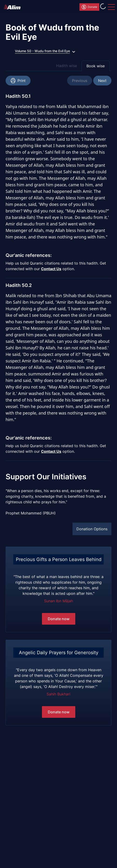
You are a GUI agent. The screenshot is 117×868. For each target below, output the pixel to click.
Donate (89, 7)
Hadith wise (67, 66)
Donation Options (92, 529)
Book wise (96, 66)
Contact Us (51, 269)
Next (102, 81)
